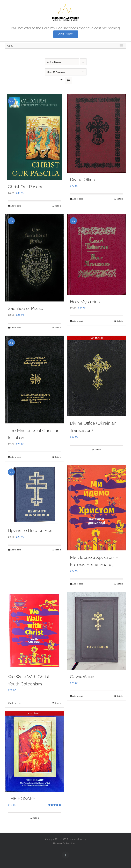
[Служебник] (97, 631)
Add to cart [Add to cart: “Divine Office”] (78, 199)
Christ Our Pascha (26, 187)
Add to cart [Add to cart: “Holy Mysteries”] (78, 321)
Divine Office (82, 179)
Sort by (54, 62)
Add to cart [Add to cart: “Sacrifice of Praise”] (15, 328)
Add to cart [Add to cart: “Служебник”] (78, 696)
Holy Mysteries (85, 302)
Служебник (82, 677)
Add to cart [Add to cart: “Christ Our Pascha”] (15, 206)
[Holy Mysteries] (97, 254)
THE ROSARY (22, 799)
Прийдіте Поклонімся (30, 530)
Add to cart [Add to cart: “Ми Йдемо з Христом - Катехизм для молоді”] (78, 584)
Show (56, 72)
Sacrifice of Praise (26, 308)
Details (58, 206)
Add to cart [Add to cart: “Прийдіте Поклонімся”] (15, 550)
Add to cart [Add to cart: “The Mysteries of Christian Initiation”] (15, 457)
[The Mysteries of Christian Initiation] (34, 380)
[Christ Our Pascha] (34, 137)
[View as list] (68, 80)
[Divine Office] (97, 133)
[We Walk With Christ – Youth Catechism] (34, 631)
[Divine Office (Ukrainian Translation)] (97, 376)
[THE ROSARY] (34, 751)
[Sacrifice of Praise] (34, 258)
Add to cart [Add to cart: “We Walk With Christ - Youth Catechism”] (15, 703)
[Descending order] (83, 62)
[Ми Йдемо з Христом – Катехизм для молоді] (97, 508)
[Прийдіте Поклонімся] (34, 494)
